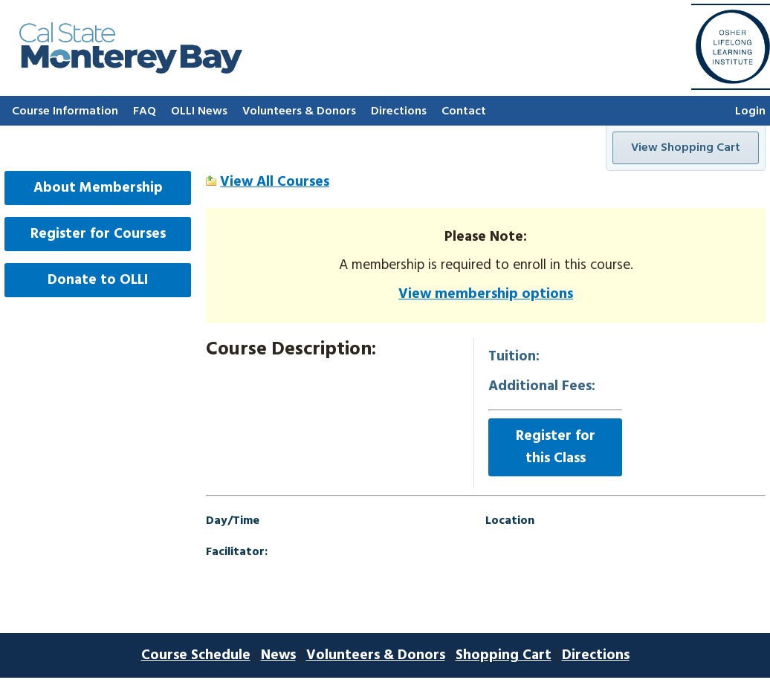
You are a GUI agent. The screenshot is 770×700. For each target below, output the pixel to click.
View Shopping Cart (686, 148)
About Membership (98, 188)
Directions (399, 111)
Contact (464, 111)
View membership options (486, 294)
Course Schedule (196, 655)
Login (750, 111)
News (278, 655)
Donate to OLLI (98, 280)
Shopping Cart (504, 655)
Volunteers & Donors (299, 111)
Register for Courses (98, 234)
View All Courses (275, 182)
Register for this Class (556, 447)
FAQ (145, 111)
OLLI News (199, 111)
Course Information (65, 111)
